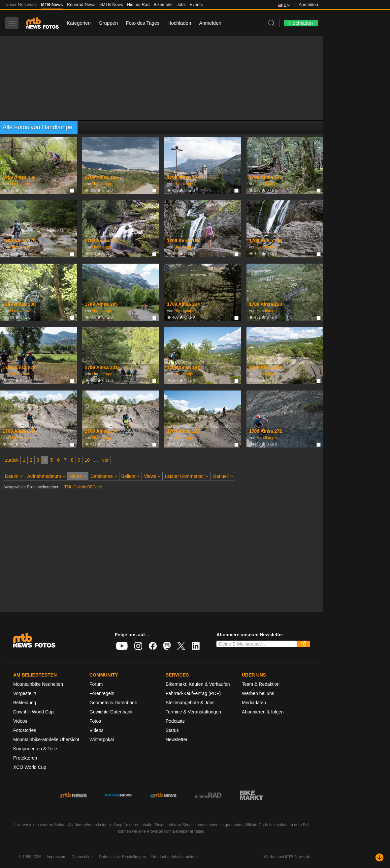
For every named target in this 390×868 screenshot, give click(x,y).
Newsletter (177, 739)
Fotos (95, 721)
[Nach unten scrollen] (379, 857)
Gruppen (108, 23)
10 (87, 460)
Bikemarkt (163, 4)
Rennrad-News (81, 4)
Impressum (57, 857)
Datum (14, 476)
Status (172, 730)
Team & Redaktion (261, 684)
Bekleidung (25, 703)
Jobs (181, 4)
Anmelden (308, 4)
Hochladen (179, 23)
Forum (96, 684)
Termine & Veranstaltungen (193, 712)
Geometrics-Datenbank (113, 703)
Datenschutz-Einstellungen (123, 857)
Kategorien (79, 23)
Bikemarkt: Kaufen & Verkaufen (198, 684)
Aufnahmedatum (46, 476)
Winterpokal (102, 739)
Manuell (223, 476)
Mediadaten (254, 703)
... (96, 460)
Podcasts (175, 721)
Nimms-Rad (138, 4)
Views (152, 476)
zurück (12, 460)
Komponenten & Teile (35, 749)
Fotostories (25, 730)
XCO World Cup (30, 767)
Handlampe (20, 184)
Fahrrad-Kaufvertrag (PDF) (193, 693)
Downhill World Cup (33, 712)
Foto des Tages (143, 23)
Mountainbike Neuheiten (38, 684)
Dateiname (104, 476)
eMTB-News (111, 4)
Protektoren (25, 758)
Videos (20, 721)
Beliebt (131, 476)
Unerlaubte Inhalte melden (174, 857)
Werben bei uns (258, 693)
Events (196, 4)
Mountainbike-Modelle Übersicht (46, 739)
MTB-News (52, 4)
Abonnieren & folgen (263, 712)
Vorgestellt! (25, 693)
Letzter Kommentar (186, 476)
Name (78, 476)
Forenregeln (102, 693)
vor (105, 460)
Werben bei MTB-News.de (287, 857)
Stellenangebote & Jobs (190, 703)
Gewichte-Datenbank (111, 712)
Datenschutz (83, 857)
